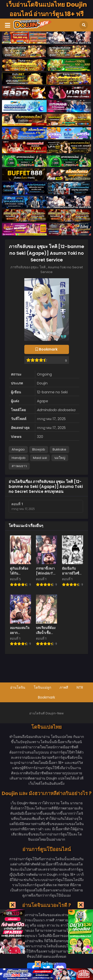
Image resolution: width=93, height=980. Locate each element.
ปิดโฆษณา (46, 964)
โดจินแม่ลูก (42, 687)
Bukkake (59, 449)
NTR (80, 687)
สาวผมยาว (19, 466)
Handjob (19, 458)
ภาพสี (64, 687)
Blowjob (39, 449)
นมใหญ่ (60, 458)
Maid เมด (40, 458)
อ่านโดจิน (18, 687)
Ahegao (18, 449)
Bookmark (46, 697)
